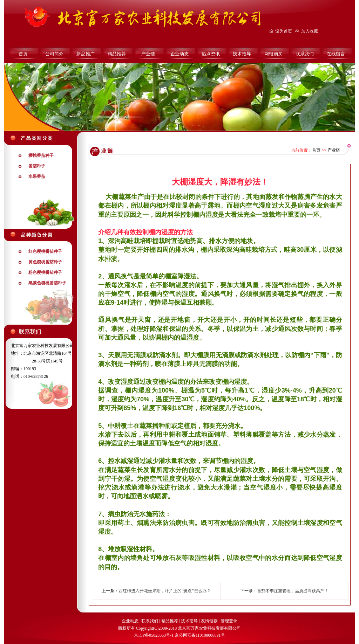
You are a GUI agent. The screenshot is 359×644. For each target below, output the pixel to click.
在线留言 (336, 54)
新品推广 (86, 54)
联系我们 (305, 54)
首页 (23, 54)
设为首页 (284, 31)
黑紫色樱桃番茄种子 (47, 283)
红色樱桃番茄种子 (45, 251)
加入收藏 (310, 31)
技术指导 (242, 54)
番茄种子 (37, 166)
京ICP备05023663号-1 (154, 635)
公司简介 (54, 54)
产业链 (148, 54)
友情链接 (209, 621)
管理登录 (229, 621)
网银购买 (273, 54)
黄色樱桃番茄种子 (45, 262)
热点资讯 (211, 54)
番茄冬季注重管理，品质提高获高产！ (293, 591)
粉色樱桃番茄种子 (45, 272)
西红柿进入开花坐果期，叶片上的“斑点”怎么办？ (165, 591)
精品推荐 (117, 54)
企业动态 (179, 54)
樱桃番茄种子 (41, 155)
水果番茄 (37, 176)
